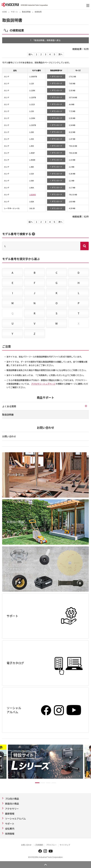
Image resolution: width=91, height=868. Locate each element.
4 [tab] (54, 783)
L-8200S (33, 194)
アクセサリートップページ (43, 384)
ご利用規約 (39, 845)
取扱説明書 (26, 12)
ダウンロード (57, 76)
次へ (60, 54)
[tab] (45, 406)
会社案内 (10, 829)
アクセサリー (12, 809)
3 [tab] (48, 783)
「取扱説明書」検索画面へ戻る (47, 40)
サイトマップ (65, 845)
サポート (14, 12)
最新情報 (10, 814)
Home (5, 12)
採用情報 (10, 834)
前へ (31, 54)
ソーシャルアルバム (15, 818)
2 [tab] (43, 783)
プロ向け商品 (12, 799)
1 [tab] (37, 783)
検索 (84, 246)
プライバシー (51, 845)
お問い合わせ (9, 436)
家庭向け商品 (12, 804)
